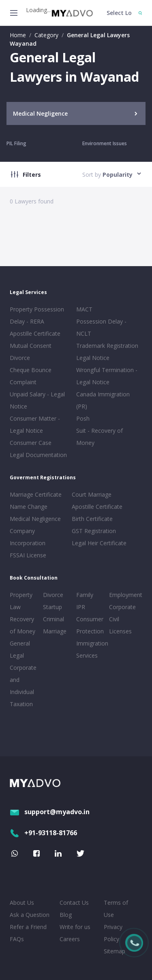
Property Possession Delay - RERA (37, 315)
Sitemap (115, 951)
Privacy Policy (113, 933)
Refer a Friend (28, 927)
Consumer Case (31, 443)
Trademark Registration (107, 346)
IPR (81, 607)
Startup (52, 607)
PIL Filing (16, 143)
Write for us (75, 927)
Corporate (122, 607)
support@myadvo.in (50, 812)
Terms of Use (116, 909)
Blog (66, 915)
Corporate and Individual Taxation (23, 686)
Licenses (120, 631)
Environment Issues (105, 143)
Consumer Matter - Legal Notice (35, 424)
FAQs (17, 939)
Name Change (29, 507)
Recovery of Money (22, 625)
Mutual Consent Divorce (31, 352)
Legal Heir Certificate (99, 543)
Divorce (53, 595)
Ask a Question (30, 915)
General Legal (20, 649)
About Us (22, 903)
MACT (84, 309)
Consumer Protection (90, 625)
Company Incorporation (28, 537)
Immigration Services (91, 649)
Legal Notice (93, 358)
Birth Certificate (92, 519)
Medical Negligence (35, 519)
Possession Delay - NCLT (101, 327)
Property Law (21, 601)
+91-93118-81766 (43, 833)
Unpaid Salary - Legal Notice (37, 400)
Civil (114, 619)
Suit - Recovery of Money (100, 437)
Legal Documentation (38, 455)
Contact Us (74, 903)
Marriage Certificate (36, 494)
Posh (83, 418)
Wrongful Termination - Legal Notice (107, 376)
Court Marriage (92, 494)
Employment (124, 595)
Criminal (54, 619)
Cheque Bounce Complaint (31, 376)
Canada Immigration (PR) (103, 400)
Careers (70, 939)
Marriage (55, 631)
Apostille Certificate (35, 333)
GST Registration (94, 531)
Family (85, 595)
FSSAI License (28, 555)
